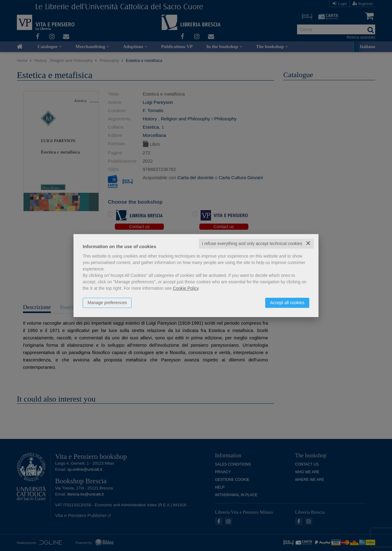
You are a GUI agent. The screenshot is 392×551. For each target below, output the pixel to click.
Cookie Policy (186, 288)
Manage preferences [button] (107, 303)
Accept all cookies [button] (287, 303)
